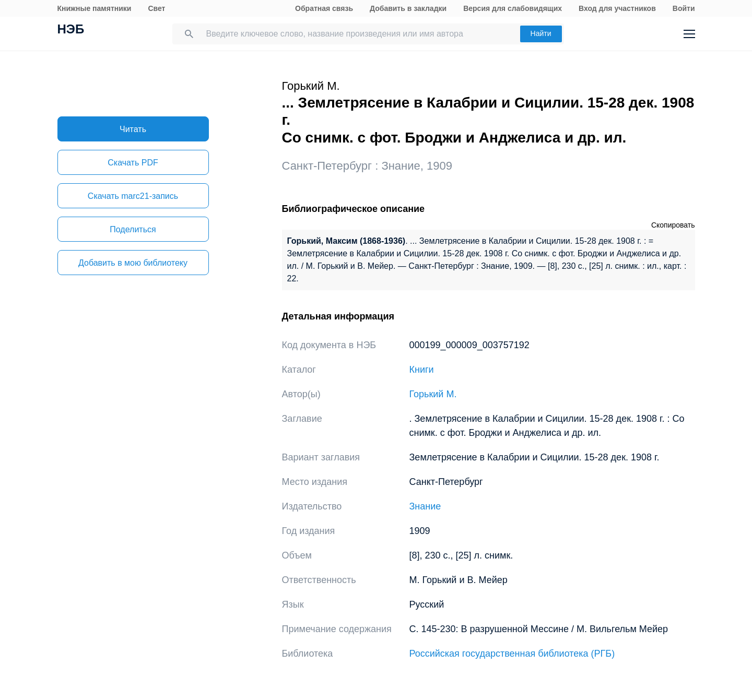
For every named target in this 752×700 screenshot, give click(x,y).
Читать (133, 129)
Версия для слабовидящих (513, 8)
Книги (422, 370)
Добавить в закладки (408, 8)
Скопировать (673, 225)
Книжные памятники (95, 8)
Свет (156, 8)
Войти (684, 8)
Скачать (133, 163)
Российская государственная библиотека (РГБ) (512, 654)
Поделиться (133, 229)
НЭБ (71, 30)
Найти (541, 33)
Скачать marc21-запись (133, 196)
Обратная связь (324, 8)
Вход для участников (617, 8)
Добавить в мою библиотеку (133, 263)
